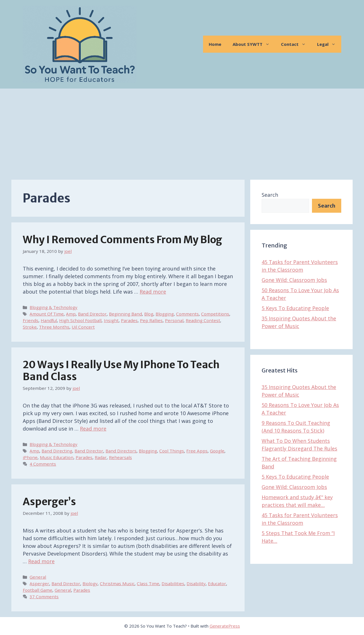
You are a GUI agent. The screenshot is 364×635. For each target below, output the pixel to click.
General (38, 577)
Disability (196, 583)
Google (217, 451)
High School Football (80, 320)
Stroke (30, 327)
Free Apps (197, 451)
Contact (296, 44)
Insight (111, 320)
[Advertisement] (182, 131)
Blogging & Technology (53, 307)
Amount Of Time (47, 314)
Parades (129, 320)
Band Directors (121, 451)
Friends (31, 320)
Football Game (38, 590)
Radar (101, 457)
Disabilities (173, 583)
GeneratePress (225, 626)
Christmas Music (117, 583)
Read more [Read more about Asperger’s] (41, 561)
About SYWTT (254, 44)
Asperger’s (49, 502)
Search (270, 195)
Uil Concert (83, 327)
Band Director (92, 314)
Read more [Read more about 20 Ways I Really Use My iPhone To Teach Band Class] (93, 429)
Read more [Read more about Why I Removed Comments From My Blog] (153, 292)
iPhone (30, 457)
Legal (329, 44)
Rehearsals (120, 457)
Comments (187, 314)
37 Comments (44, 597)
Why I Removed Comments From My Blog (122, 240)
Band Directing (57, 451)
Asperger (39, 583)
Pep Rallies (151, 320)
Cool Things (172, 451)
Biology (90, 583)
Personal (174, 320)
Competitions (215, 314)
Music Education (57, 457)
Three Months (54, 327)
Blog (149, 314)
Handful (49, 320)
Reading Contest (203, 320)
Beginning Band (125, 314)
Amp (71, 314)
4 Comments (43, 464)
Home (215, 44)
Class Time (148, 583)
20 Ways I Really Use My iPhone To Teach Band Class (121, 371)
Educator (217, 583)
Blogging (165, 314)
